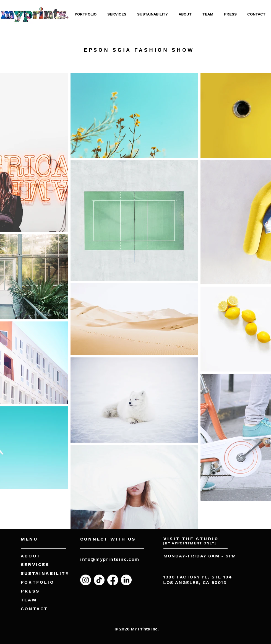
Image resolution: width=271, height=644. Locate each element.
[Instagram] (86, 580)
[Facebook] (113, 580)
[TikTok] (99, 580)
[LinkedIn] (126, 580)
